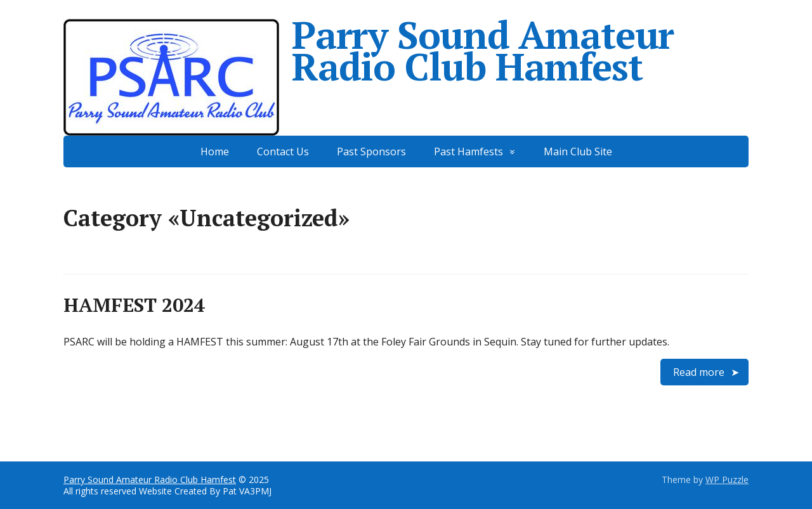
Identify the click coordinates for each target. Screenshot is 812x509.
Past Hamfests (468, 151)
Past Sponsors (371, 151)
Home (215, 151)
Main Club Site (578, 151)
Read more (699, 372)
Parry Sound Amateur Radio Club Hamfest (369, 51)
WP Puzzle (727, 480)
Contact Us (283, 151)
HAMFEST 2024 (134, 305)
